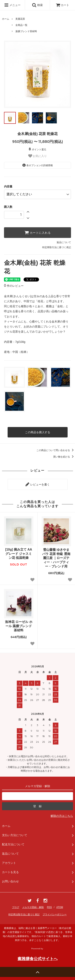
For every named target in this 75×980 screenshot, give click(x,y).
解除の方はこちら (62, 816)
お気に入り (38, 156)
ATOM (60, 907)
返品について (64, 242)
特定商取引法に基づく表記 (57, 247)
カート (63, 5)
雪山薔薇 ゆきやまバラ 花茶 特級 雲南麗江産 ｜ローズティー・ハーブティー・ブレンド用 (56, 558)
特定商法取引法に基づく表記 (24, 914)
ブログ (16, 907)
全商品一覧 (21, 25)
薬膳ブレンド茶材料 (26, 31)
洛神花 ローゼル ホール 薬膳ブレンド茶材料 (19, 626)
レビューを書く (38, 484)
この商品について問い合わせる (56, 450)
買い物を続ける (64, 457)
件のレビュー (14, 286)
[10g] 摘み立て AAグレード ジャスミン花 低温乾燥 (19, 554)
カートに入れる (38, 232)
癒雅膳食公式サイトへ (38, 959)
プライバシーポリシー (55, 914)
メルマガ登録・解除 (33, 907)
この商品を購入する (38, 432)
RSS (49, 907)
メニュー (12, 5)
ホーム (6, 19)
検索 (37, 5)
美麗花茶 (20, 19)
